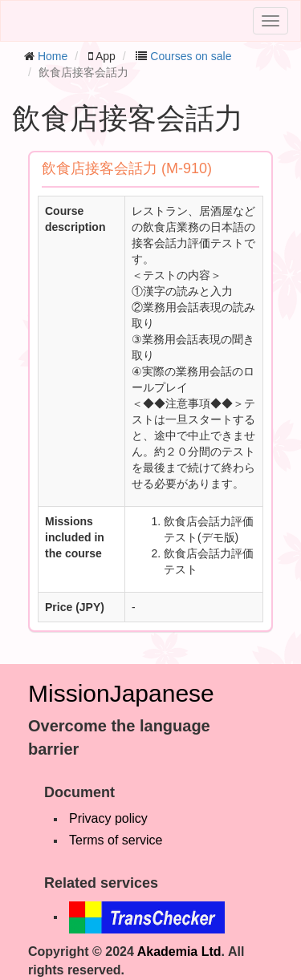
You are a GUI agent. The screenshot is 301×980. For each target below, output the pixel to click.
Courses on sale (191, 56)
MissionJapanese (121, 693)
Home (53, 56)
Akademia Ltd (179, 952)
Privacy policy (108, 818)
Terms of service (116, 840)
